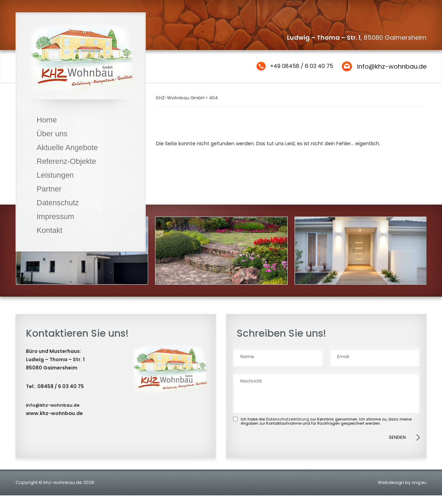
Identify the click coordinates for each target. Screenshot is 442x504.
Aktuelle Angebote (67, 147)
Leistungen (55, 175)
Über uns (52, 134)
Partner (49, 189)
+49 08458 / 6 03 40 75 (297, 66)
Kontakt (50, 230)
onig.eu (418, 491)
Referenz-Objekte (66, 161)
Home (47, 120)
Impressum (55, 216)
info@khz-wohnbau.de (392, 66)
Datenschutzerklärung (287, 427)
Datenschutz (58, 203)
